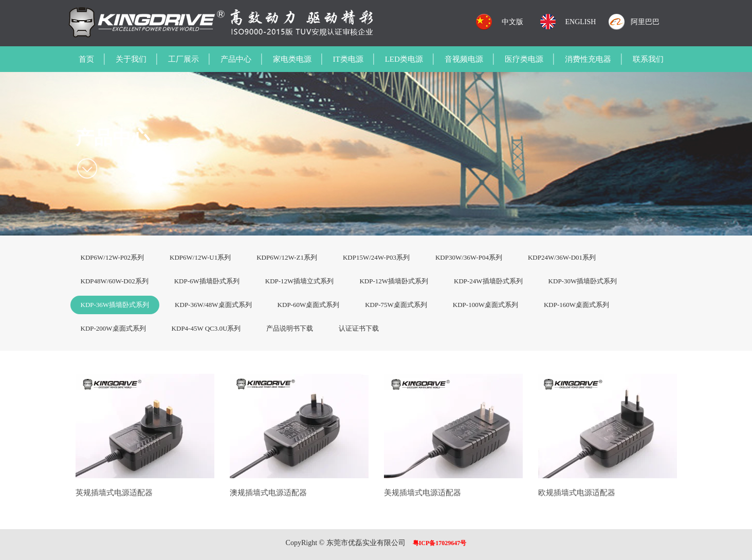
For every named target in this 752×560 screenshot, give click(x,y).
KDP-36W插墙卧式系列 (115, 305)
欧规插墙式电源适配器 (577, 493)
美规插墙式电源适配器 (423, 493)
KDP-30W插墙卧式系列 (583, 281)
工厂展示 (184, 59)
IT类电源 (348, 59)
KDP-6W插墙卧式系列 (207, 281)
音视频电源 (464, 59)
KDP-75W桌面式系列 (396, 305)
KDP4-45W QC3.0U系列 (206, 328)
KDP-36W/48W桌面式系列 (213, 305)
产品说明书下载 (290, 328)
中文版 (512, 22)
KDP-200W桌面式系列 (113, 328)
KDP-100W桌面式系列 (485, 305)
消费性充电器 (588, 59)
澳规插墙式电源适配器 (268, 493)
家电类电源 (292, 59)
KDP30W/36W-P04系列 (469, 257)
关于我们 (131, 59)
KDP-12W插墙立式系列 (300, 281)
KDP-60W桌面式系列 (309, 305)
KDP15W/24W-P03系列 (376, 257)
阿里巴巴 (645, 22)
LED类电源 (404, 59)
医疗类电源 (524, 59)
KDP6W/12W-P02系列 (113, 257)
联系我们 (648, 59)
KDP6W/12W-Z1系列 (287, 257)
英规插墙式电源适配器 (114, 493)
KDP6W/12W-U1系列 (200, 257)
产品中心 (236, 59)
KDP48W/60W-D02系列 (115, 281)
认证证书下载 (359, 328)
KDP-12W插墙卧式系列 (394, 281)
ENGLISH (581, 22)
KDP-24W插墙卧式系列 (488, 281)
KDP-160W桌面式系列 (576, 305)
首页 (86, 59)
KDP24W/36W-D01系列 (562, 257)
